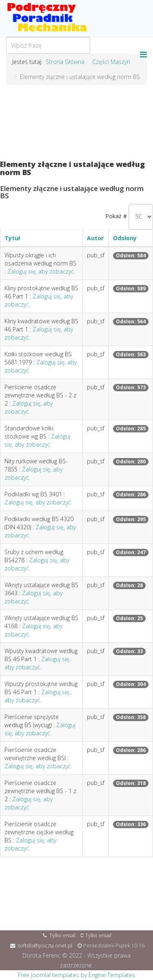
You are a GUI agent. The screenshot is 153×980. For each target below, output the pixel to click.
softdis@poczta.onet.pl (45, 946)
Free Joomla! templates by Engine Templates (76, 975)
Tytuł (12, 238)
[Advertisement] (76, 123)
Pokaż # (116, 216)
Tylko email (62, 935)
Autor (95, 238)
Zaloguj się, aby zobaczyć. (41, 271)
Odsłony (125, 238)
